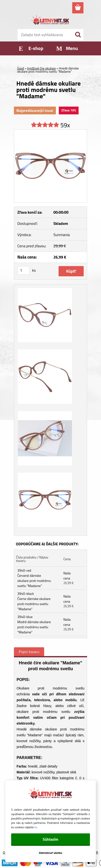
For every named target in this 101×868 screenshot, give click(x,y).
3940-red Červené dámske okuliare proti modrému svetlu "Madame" (34, 578)
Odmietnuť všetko (50, 853)
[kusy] (23, 270)
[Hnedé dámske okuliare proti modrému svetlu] (50, 131)
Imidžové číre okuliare (41, 68)
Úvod (20, 68)
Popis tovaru (29, 652)
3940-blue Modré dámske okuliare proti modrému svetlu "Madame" (34, 624)
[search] (78, 35)
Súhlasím (50, 839)
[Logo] (50, 21)
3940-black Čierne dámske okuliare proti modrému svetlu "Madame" (34, 601)
